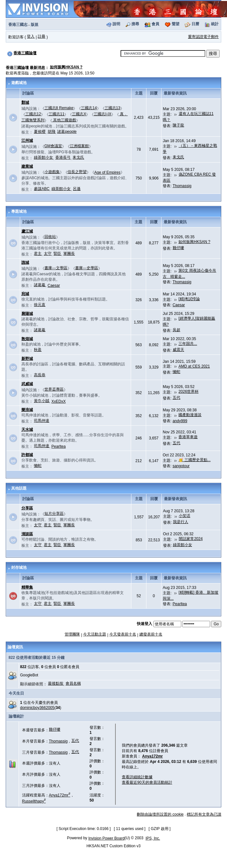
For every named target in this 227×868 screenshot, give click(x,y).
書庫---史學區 (87, 268)
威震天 (178, 350)
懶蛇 (176, 372)
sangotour (181, 466)
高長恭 (40, 375)
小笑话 (184, 516)
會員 (155, 24)
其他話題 (19, 488)
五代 (176, 398)
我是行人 (181, 522)
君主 (38, 254)
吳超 (176, 330)
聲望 (176, 24)
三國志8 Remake (59, 108)
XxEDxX (59, 401)
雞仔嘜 (178, 248)
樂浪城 (27, 410)
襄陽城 (27, 314)
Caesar (54, 286)
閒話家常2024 (191, 539)
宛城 (25, 294)
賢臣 (57, 254)
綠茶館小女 (43, 157)
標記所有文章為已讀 (204, 814)
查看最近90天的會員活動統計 (147, 782)
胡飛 (51, 132)
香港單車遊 (188, 437)
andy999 (180, 421)
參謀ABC (42, 189)
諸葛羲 (40, 285)
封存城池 (19, 567)
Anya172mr (60, 795)
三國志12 (33, 114)
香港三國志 (18, 25)
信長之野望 (77, 172)
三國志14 (89, 108)
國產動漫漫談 (190, 415)
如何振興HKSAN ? (66, 67)
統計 (215, 24)
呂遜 (77, 189)
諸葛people (67, 132)
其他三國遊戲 (64, 120)
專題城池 (19, 211)
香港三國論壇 (25, 53)
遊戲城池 (19, 83)
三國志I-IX (102, 114)
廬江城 (27, 231)
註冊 (42, 36)
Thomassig (182, 186)
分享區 (27, 508)
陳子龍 (178, 125)
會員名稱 (73, 683)
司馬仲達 (42, 421)
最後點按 (56, 683)
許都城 (27, 455)
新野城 (27, 359)
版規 (35, 25)
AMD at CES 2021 (194, 366)
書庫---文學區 (56, 268)
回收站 (50, 237)
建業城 (27, 166)
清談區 (27, 534)
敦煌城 (27, 339)
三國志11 (56, 114)
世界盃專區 (54, 389)
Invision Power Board (106, 838)
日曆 (195, 24)
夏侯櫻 (40, 132)
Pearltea (59, 446)
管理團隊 (72, 634)
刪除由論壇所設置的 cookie (160, 814)
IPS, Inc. (153, 838)
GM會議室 (53, 146)
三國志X (79, 114)
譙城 (25, 263)
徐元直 (40, 305)
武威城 (27, 384)
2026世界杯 (188, 392)
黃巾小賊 (42, 401)
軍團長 (69, 254)
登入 (31, 36)
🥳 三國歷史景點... (194, 460)
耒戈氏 (78, 157)
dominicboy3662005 (37, 708)
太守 (48, 254)
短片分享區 (54, 514)
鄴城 (25, 103)
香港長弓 (63, 157)
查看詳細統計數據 (137, 777)
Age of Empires (107, 172)
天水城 (27, 430)
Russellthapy (34, 801)
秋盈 (38, 350)
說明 (116, 24)
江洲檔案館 (79, 146)
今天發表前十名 (123, 634)
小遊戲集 (52, 172)
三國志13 (112, 108)
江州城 (27, 141)
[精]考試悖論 (189, 299)
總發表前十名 (151, 634)
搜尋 (135, 24)
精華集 (27, 587)
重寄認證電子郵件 (203, 37)
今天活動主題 (95, 634)
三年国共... (188, 344)
